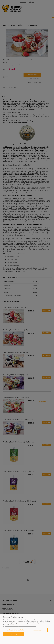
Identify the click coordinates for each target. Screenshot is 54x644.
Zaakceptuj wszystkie (13, 634)
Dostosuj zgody (38, 630)
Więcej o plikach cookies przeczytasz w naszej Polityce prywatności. (19, 626)
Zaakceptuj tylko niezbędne (16, 630)
